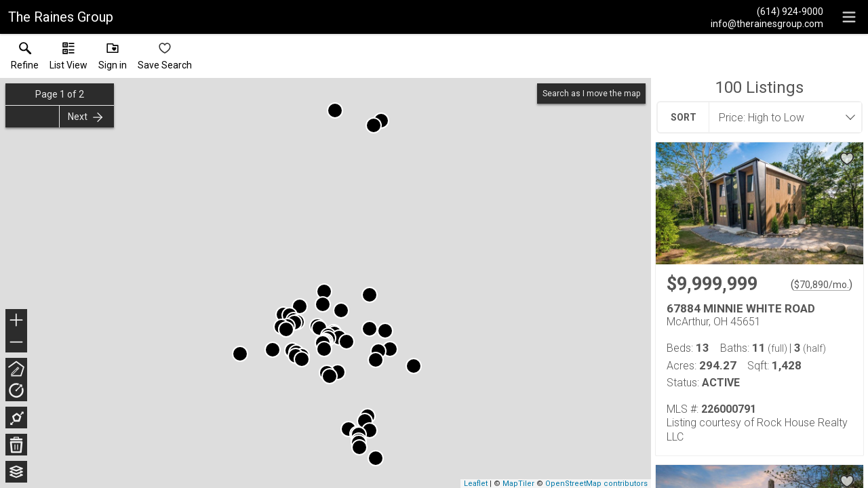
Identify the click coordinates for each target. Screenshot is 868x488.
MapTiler (518, 484)
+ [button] (17, 321)
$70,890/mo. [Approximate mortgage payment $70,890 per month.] (822, 285)
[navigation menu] (849, 17)
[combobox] (781, 117)
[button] (68, 59)
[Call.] (767, 11)
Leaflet (476, 484)
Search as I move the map (591, 94)
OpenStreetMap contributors (596, 484)
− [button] (16, 342)
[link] (25, 59)
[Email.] (767, 23)
